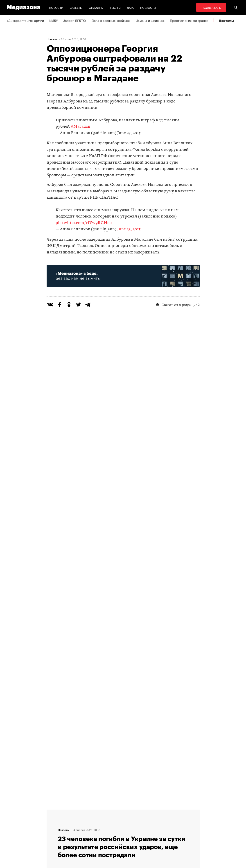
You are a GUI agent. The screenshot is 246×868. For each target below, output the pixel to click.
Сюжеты (76, 7)
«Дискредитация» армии (25, 20)
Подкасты (148, 7)
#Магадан (81, 127)
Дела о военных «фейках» (111, 20)
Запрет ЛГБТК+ (75, 20)
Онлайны (96, 7)
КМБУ (54, 20)
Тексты (115, 7)
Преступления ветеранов (189, 20)
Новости (56, 7)
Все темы (226, 21)
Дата (130, 7)
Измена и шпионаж (150, 20)
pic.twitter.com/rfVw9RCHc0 (84, 223)
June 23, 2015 (129, 133)
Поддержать (211, 7)
